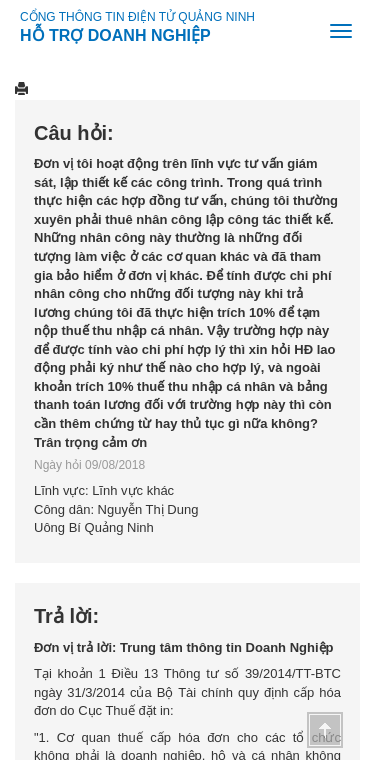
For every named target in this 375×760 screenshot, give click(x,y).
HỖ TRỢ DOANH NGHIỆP (115, 32)
